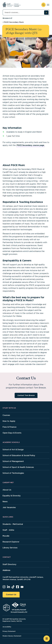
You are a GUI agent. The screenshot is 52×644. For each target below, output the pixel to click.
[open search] (43, 5)
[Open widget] (47, 639)
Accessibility (7, 627)
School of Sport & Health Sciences (18, 467)
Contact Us (11, 595)
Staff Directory (9, 564)
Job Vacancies (9, 507)
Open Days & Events (12, 433)
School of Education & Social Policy (19, 455)
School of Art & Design (13, 450)
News (5, 502)
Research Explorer (11, 542)
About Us (7, 490)
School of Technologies (13, 473)
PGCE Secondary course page (30, 145)
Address (6, 570)
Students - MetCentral (13, 524)
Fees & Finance (10, 427)
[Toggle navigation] (48, 5)
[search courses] (46, 13)
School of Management (13, 461)
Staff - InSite (8, 530)
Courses (6, 415)
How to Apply (9, 421)
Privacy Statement (9, 631)
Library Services (10, 548)
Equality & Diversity (12, 496)
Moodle (6, 536)
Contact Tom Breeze (26, 395)
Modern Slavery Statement (12, 636)
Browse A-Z (7, 18)
